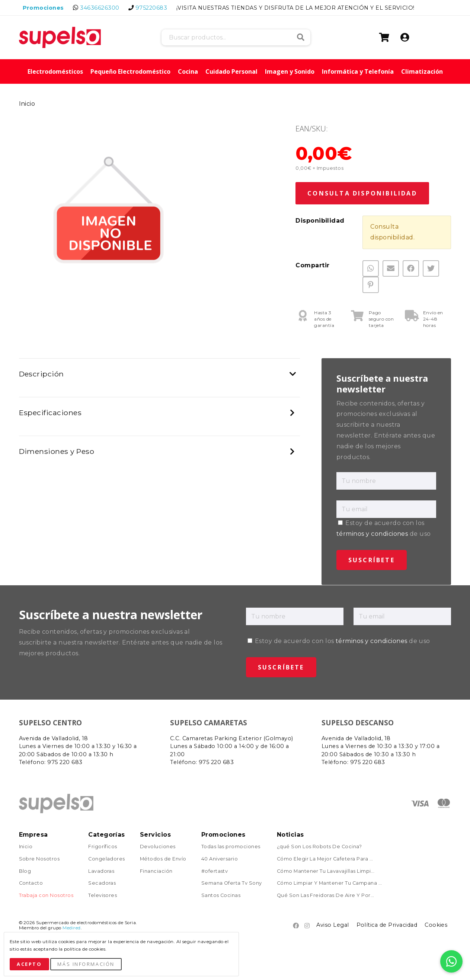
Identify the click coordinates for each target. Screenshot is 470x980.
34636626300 (100, 8)
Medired (71, 928)
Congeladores (107, 859)
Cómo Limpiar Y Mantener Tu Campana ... (330, 883)
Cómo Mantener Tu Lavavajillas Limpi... (326, 871)
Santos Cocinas (221, 896)
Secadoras (102, 883)
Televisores (103, 896)
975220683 (151, 8)
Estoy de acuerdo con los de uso (339, 641)
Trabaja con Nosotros (46, 896)
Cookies (436, 925)
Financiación (156, 871)
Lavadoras (101, 871)
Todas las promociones (231, 847)
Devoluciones (158, 847)
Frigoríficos (103, 847)
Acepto (29, 964)
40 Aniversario (220, 859)
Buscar (301, 37)
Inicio (27, 104)
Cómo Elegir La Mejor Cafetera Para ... (325, 859)
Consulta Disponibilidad (362, 193)
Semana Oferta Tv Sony (232, 883)
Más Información (86, 964)
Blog (25, 871)
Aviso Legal (332, 925)
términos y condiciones (372, 534)
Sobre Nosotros (39, 859)
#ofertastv (215, 871)
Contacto (31, 883)
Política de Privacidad (387, 925)
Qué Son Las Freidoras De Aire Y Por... (326, 896)
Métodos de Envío (163, 859)
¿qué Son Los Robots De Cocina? (319, 847)
